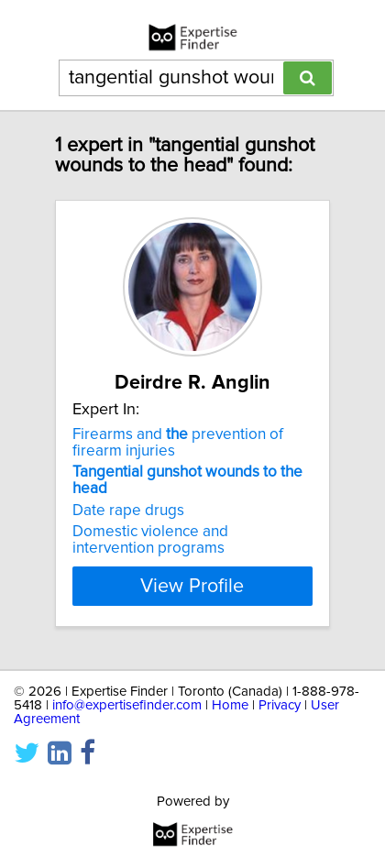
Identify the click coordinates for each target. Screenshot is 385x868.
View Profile (192, 586)
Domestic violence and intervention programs (150, 540)
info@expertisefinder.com (127, 705)
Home (230, 705)
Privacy (280, 705)
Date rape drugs (128, 511)
